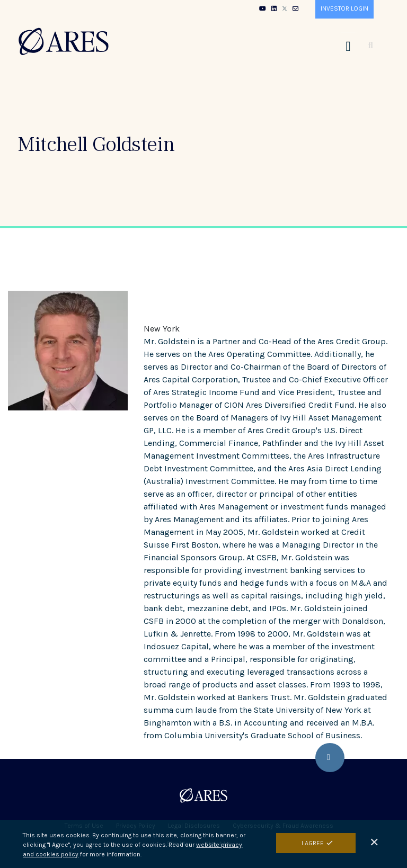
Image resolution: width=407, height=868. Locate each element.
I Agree (313, 845)
